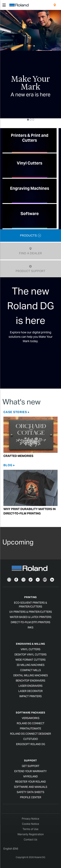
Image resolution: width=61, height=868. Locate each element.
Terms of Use (30, 829)
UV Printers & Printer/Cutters (31, 612)
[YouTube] (45, 579)
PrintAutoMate (30, 729)
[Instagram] (23, 579)
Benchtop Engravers (30, 681)
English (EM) (11, 849)
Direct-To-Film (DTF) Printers (30, 622)
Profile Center (31, 797)
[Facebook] (16, 579)
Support (30, 760)
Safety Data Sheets (30, 792)
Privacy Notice (30, 819)
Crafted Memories (18, 456)
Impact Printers (30, 696)
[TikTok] (31, 579)
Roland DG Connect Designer (30, 734)
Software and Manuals (31, 787)
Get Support (31, 766)
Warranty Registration (31, 834)
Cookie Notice (30, 824)
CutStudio (31, 739)
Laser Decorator (30, 691)
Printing (30, 597)
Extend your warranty (30, 771)
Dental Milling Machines (31, 675)
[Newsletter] (9, 579)
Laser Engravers (30, 686)
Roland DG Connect (31, 723)
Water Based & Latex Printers (31, 617)
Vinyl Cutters (30, 649)
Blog (8, 465)
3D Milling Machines (30, 665)
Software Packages (30, 713)
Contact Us (30, 840)
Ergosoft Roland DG (31, 744)
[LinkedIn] (52, 579)
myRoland (31, 776)
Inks (30, 627)
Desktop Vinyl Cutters (30, 655)
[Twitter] (38, 579)
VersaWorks (31, 718)
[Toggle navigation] (4, 5)
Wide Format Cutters (30, 660)
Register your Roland (30, 782)
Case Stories (15, 412)
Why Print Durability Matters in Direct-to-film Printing (30, 511)
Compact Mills (30, 670)
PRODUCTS (30, 235)
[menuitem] (55, 5)
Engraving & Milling (30, 644)
